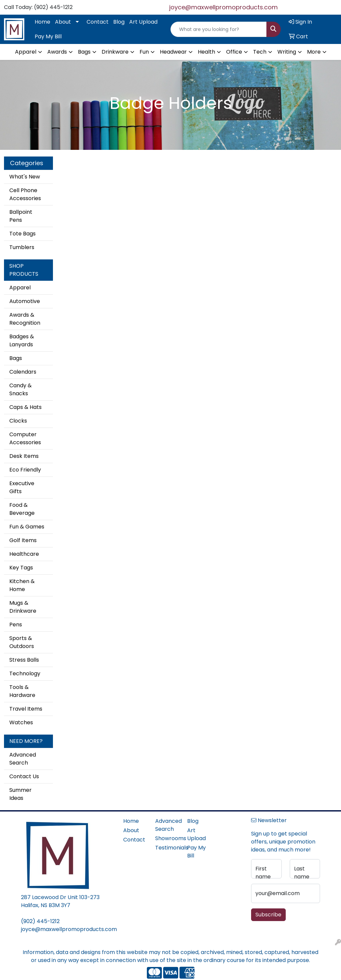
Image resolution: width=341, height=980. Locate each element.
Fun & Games (27, 527)
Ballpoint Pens (21, 216)
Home (42, 22)
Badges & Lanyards (22, 340)
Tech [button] (260, 52)
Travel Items (26, 709)
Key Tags (21, 568)
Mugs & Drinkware (23, 607)
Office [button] (234, 52)
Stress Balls (24, 660)
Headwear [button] (173, 52)
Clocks (18, 421)
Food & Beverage (22, 509)
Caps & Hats (25, 407)
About (63, 22)
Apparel (20, 288)
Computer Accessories (25, 438)
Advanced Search (23, 759)
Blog (119, 22)
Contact (98, 22)
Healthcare (24, 554)
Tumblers (22, 247)
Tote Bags (22, 234)
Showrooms (167, 838)
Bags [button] (84, 52)
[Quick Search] (219, 29)
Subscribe (268, 915)
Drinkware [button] (115, 52)
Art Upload (143, 22)
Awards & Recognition (25, 319)
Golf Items (23, 540)
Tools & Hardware (22, 691)
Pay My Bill (48, 36)
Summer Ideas (20, 794)
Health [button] (206, 52)
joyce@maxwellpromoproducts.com (223, 7)
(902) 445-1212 (40, 921)
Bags (16, 358)
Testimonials (167, 848)
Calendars (23, 372)
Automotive (25, 301)
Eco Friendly (25, 470)
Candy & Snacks (20, 389)
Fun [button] (144, 52)
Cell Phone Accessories (25, 194)
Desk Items (24, 456)
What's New (25, 177)
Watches (21, 722)
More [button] (314, 52)
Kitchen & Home (22, 585)
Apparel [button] (26, 52)
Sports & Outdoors (22, 642)
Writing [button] (287, 52)
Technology (25, 673)
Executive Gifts (22, 487)
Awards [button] (57, 52)
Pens (16, 625)
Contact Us (24, 776)
